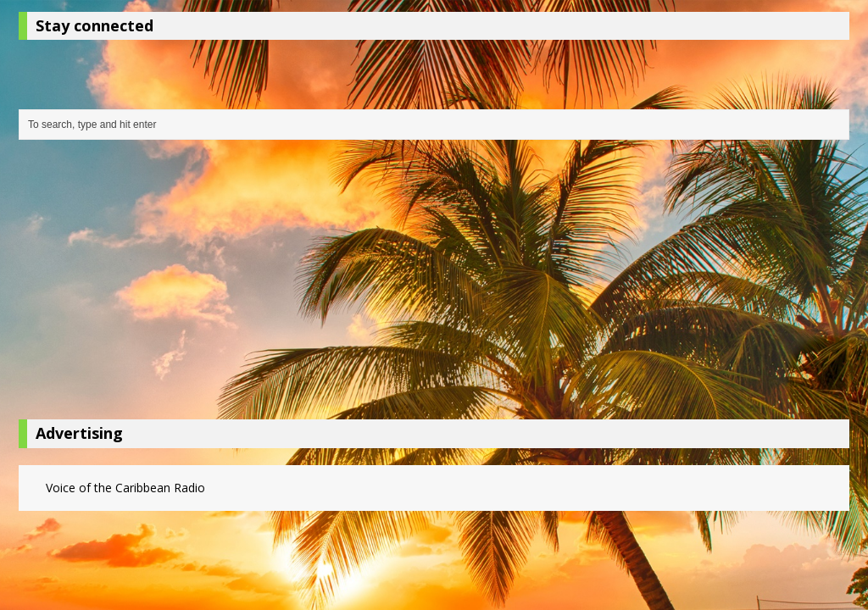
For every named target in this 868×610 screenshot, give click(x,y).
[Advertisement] (434, 284)
